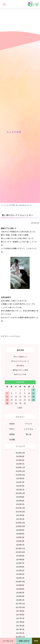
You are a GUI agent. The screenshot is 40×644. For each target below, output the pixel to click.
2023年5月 (20, 486)
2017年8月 (20, 615)
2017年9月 (20, 611)
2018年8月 (20, 589)
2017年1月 (20, 633)
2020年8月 (20, 534)
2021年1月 (20, 519)
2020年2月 (20, 541)
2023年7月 (20, 482)
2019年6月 (20, 567)
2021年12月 (20, 508)
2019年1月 (20, 578)
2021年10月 (20, 512)
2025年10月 (20, 453)
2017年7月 (20, 618)
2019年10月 (20, 552)
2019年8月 (20, 559)
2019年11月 (20, 548)
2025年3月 (20, 460)
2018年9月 (20, 585)
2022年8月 (20, 497)
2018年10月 (20, 582)
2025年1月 (20, 464)
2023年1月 (20, 490)
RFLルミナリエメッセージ (20, 361)
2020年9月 (20, 530)
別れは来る (20, 365)
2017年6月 (20, 622)
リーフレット (8, 641)
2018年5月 (20, 593)
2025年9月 (20, 456)
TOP (36, 641)
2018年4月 (20, 596)
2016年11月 (20, 637)
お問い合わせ (24, 641)
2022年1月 (20, 504)
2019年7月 (20, 563)
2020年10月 (20, 526)
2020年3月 (20, 537)
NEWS (12, 424)
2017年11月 (20, 604)
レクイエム (15, 336)
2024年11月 (20, 467)
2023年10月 (20, 475)
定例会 (12, 434)
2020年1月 (20, 545)
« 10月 (19, 408)
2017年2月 (20, 629)
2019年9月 (20, 556)
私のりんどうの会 (20, 374)
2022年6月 (20, 501)
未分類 (12, 439)
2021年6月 (20, 515)
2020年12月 (20, 523)
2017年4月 (20, 626)
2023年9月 (20, 478)
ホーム (3, 205)
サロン (12, 429)
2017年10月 (20, 607)
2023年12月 (20, 471)
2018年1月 (20, 600)
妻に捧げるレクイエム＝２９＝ (17, 215)
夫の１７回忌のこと (20, 357)
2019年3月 (20, 571)
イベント (28, 424)
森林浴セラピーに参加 (20, 370)
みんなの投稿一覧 (12, 205)
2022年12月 (20, 493)
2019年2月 (20, 574)
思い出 (29, 434)
